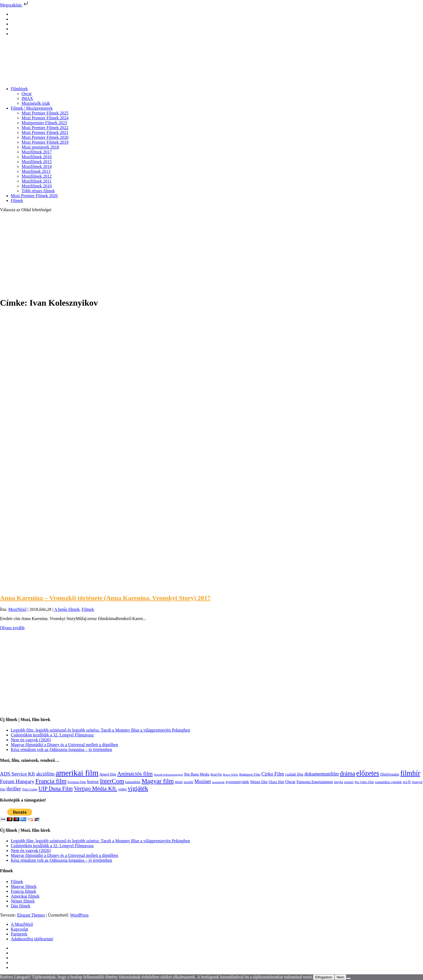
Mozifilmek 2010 (37, 186)
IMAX (27, 98)
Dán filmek (21, 906)
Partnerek (19, 934)
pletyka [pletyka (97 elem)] (339, 782)
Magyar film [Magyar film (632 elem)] (158, 781)
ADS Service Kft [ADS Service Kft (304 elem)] (17, 774)
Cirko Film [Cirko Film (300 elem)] (273, 774)
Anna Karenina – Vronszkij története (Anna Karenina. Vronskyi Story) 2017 (105, 598)
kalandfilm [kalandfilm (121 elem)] (133, 782)
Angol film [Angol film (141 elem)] (108, 774)
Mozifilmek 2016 (37, 157)
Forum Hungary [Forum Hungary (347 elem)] (17, 781)
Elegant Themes (31, 915)
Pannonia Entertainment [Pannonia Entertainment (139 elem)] (315, 782)
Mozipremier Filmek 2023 (44, 123)
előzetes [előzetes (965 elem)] (368, 773)
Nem (340, 977)
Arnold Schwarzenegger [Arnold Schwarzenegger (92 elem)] (168, 774)
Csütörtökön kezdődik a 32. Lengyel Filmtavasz (52, 735)
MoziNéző (18, 609)
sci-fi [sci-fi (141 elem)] (407, 782)
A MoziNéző (22, 924)
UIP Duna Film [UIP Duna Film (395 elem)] (56, 789)
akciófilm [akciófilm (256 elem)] (45, 774)
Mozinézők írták (36, 103)
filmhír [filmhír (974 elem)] (410, 773)
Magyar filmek (24, 886)
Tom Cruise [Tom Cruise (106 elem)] (30, 789)
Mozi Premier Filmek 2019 (45, 142)
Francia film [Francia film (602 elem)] (51, 781)
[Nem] (349, 978)
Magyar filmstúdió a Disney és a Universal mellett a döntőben (64, 745)
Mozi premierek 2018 (40, 147)
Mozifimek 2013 (36, 171)
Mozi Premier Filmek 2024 (45, 118)
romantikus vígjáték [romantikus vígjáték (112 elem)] (388, 782)
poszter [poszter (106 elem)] (349, 782)
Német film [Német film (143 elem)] (259, 782)
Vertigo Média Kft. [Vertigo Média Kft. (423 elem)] (96, 789)
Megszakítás (15, 5)
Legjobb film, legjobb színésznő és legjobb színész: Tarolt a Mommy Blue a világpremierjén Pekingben (100, 730)
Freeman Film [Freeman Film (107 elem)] (77, 782)
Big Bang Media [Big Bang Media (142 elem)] (197, 774)
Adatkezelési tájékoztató (32, 939)
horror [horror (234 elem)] (93, 782)
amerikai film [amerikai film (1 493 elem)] (77, 773)
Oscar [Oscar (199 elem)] (291, 782)
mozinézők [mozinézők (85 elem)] (218, 782)
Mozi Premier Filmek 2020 (45, 137)
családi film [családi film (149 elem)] (294, 774)
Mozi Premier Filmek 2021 (45, 132)
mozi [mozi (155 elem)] (179, 782)
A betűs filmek (67, 609)
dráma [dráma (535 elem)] (348, 774)
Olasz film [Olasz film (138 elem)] (277, 782)
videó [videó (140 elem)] (122, 789)
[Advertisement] (211, 254)
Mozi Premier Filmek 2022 (45, 128)
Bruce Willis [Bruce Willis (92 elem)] (231, 774)
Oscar (27, 94)
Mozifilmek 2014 (37, 166)
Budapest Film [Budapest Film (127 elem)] (250, 774)
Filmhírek (19, 89)
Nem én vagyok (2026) (31, 740)
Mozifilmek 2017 (37, 152)
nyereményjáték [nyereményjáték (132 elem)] (237, 782)
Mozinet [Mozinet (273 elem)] (203, 782)
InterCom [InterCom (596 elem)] (112, 781)
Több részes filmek (38, 191)
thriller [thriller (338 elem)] (14, 789)
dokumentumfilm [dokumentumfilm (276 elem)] (321, 774)
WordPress (79, 915)
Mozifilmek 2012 (37, 176)
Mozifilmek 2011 (37, 181)
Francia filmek (23, 891)
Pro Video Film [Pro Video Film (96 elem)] (364, 782)
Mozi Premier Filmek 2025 (45, 113)
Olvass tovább (12, 628)
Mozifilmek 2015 (37, 162)
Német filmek (23, 901)
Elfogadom (324, 977)
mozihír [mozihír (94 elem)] (188, 782)
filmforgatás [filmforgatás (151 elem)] (390, 774)
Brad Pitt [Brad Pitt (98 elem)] (216, 775)
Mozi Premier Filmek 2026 (34, 196)
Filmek (17, 201)
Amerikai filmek (25, 896)
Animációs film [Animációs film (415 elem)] (135, 774)
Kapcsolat (19, 929)
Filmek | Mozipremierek (32, 108)
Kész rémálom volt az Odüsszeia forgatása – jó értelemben (62, 750)
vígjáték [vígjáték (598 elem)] (138, 788)
